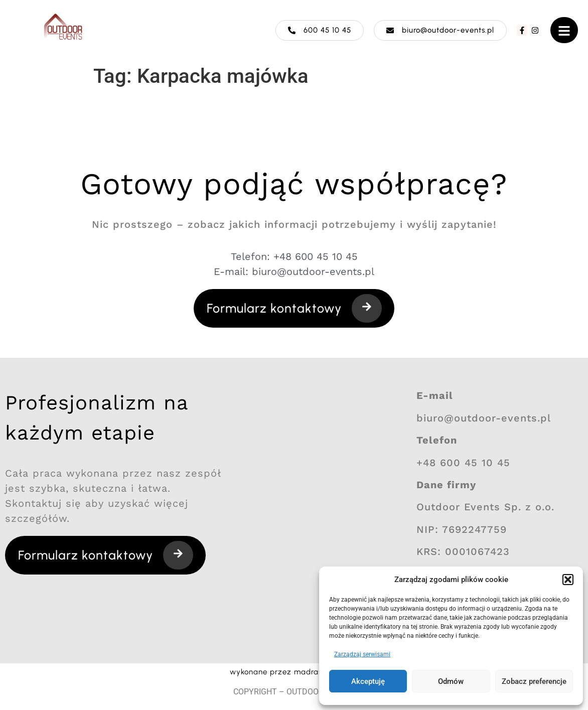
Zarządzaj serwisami (362, 654)
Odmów (451, 681)
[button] (568, 580)
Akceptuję (368, 681)
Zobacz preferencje (534, 681)
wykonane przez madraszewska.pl (294, 672)
